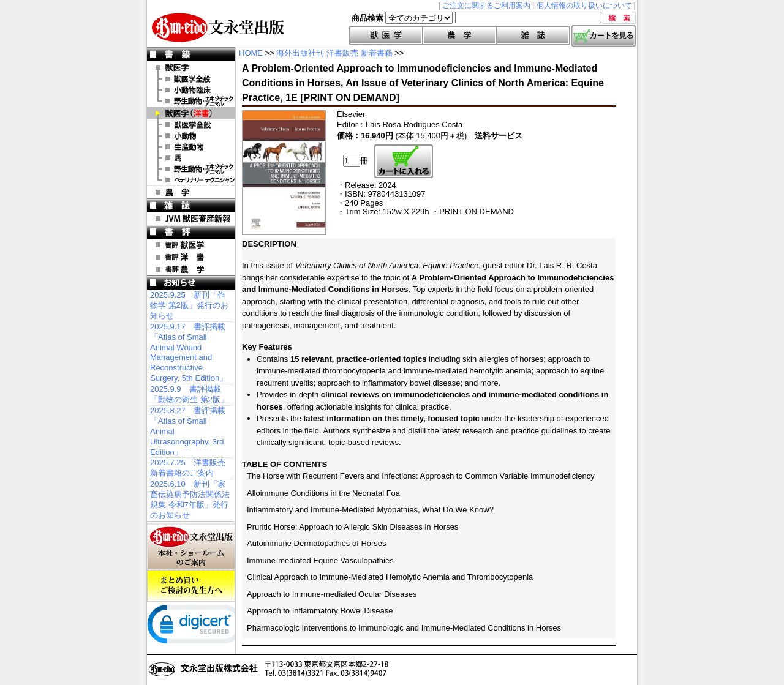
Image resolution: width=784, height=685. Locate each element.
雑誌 (533, 36)
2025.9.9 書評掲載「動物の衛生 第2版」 (189, 394)
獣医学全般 (191, 79)
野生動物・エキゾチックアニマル (191, 101)
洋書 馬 (191, 158)
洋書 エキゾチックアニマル (191, 169)
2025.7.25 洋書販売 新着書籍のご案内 (188, 468)
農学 (459, 36)
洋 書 (191, 113)
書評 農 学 (191, 269)
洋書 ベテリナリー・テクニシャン (191, 180)
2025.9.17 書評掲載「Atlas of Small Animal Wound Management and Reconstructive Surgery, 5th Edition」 (189, 352)
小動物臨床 (191, 90)
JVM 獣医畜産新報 (191, 219)
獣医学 (386, 36)
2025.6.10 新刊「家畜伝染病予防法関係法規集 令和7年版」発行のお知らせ (190, 500)
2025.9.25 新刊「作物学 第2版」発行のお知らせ (189, 305)
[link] (196, 627)
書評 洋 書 (191, 257)
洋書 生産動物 (191, 147)
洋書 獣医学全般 (191, 125)
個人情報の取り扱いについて (584, 6)
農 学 (191, 192)
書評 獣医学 (191, 245)
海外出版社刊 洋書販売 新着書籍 (334, 53)
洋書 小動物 (191, 136)
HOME (251, 53)
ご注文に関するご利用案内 (486, 6)
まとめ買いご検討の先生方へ (191, 586)
